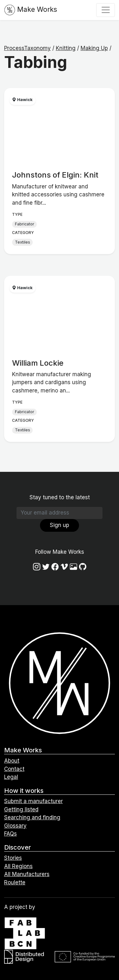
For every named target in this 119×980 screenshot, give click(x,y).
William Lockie (38, 363)
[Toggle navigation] (106, 10)
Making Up (94, 48)
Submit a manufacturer (33, 801)
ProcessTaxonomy (27, 48)
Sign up (60, 525)
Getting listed (21, 809)
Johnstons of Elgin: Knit (55, 175)
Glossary (15, 826)
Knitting (66, 48)
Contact (14, 769)
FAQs (10, 834)
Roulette (15, 882)
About (12, 761)
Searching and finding (32, 817)
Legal (11, 777)
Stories (13, 858)
